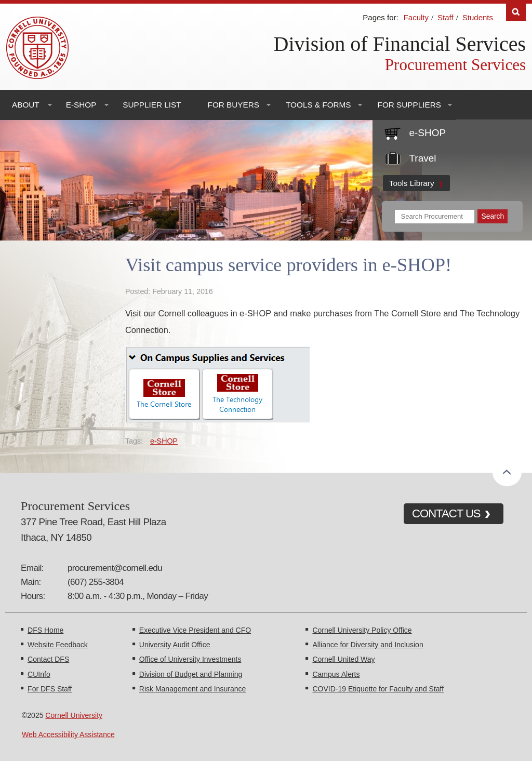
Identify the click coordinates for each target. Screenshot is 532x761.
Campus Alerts (336, 674)
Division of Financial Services (400, 44)
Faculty (416, 17)
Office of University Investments (190, 659)
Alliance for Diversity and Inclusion (368, 645)
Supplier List (152, 105)
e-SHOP (81, 105)
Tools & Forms (318, 105)
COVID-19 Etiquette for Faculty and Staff (378, 689)
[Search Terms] (435, 217)
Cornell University (74, 715)
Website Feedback (58, 645)
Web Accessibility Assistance (68, 735)
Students (478, 17)
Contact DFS (48, 659)
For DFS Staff (50, 689)
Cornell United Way (343, 659)
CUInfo (39, 674)
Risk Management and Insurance (192, 689)
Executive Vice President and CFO (195, 630)
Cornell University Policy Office (362, 630)
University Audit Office (175, 645)
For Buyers (234, 105)
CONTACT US (446, 513)
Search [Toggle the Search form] (516, 12)
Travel (422, 158)
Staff (445, 17)
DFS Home (45, 630)
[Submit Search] (493, 216)
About (26, 105)
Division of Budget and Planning (191, 674)
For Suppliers (409, 105)
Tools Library (412, 183)
